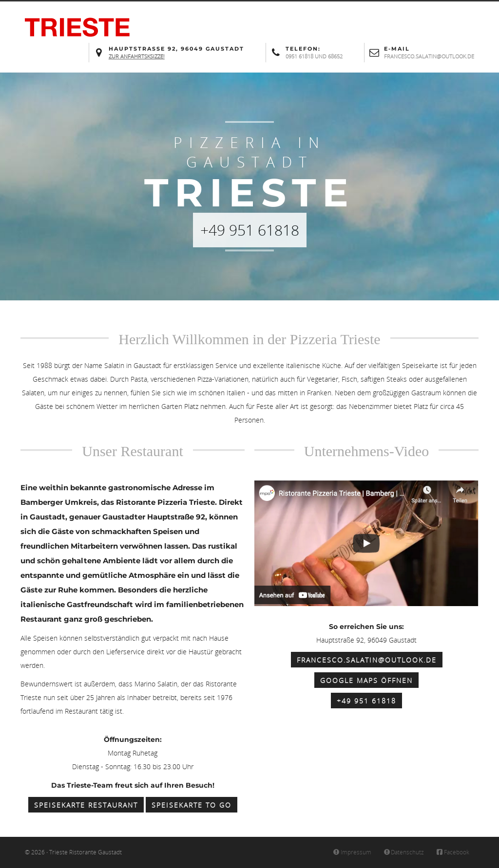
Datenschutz (403, 852)
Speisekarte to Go (192, 805)
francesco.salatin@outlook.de (367, 660)
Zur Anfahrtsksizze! (137, 56)
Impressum (352, 852)
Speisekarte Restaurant (86, 805)
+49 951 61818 (366, 701)
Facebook (452, 852)
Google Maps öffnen (366, 680)
